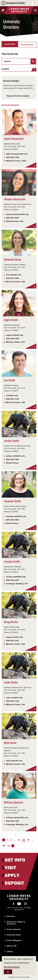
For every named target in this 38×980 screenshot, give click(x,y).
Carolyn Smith (12, 561)
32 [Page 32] (19, 840)
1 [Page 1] (7, 840)
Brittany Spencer (14, 802)
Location (19, 69)
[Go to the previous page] (4, 840)
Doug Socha (11, 622)
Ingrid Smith (11, 320)
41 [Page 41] (8, 846)
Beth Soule (10, 743)
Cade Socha (11, 682)
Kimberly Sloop (13, 259)
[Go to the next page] (13, 846)
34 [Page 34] (28, 840)
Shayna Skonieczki (15, 199)
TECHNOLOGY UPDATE (21, 3)
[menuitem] (19, 860)
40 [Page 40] (4, 846)
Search (7, 61)
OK (8, 972)
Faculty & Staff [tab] (10, 44)
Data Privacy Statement (12, 967)
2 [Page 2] (11, 840)
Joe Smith (10, 380)
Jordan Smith (12, 441)
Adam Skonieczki (14, 138)
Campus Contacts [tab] (27, 45)
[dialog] (19, 966)
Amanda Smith (12, 501)
